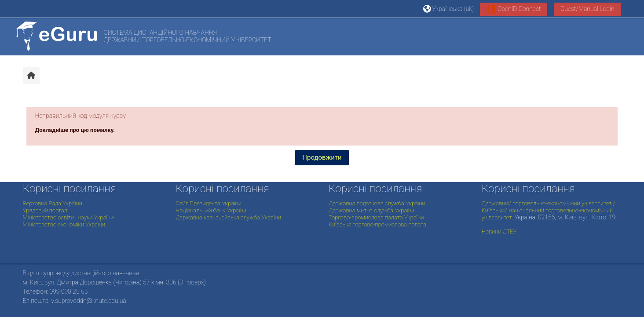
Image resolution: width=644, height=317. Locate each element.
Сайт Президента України (209, 203)
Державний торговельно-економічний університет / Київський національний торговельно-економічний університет (549, 210)
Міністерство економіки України (64, 224)
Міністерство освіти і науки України (68, 217)
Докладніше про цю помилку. (75, 130)
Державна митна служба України (371, 210)
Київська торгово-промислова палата (377, 224)
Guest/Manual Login (587, 9)
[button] (449, 9)
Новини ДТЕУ (499, 231)
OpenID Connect (514, 9)
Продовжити (322, 157)
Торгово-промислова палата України (376, 217)
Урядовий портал (45, 210)
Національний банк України (211, 210)
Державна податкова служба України (377, 203)
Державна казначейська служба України (228, 217)
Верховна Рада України (53, 203)
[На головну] (57, 36)
